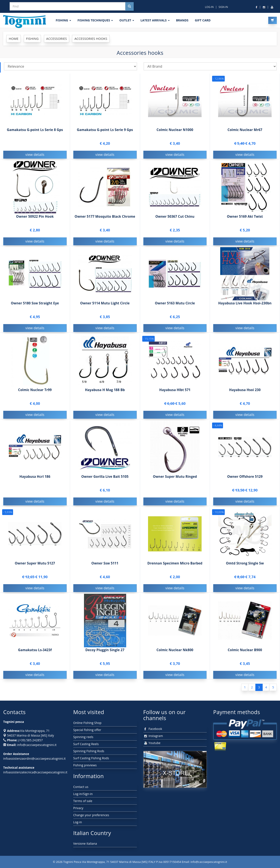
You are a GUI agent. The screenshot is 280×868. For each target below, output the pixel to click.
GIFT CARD (203, 20)
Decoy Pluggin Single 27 (105, 652)
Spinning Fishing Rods (89, 751)
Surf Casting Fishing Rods (91, 758)
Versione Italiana (85, 843)
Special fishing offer (87, 730)
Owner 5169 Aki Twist (245, 218)
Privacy (78, 808)
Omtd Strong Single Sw (245, 565)
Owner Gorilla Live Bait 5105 (105, 479)
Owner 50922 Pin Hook (35, 218)
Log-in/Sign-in (83, 794)
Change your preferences (91, 815)
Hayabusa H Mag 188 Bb (105, 392)
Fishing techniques (95, 20)
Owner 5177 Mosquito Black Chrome (105, 218)
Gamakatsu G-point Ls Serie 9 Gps (105, 130)
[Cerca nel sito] (129, 6)
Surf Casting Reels (86, 744)
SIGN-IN (223, 7)
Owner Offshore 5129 (245, 479)
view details (35, 155)
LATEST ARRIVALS (155, 20)
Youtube (152, 743)
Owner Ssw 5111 (105, 565)
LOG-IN (209, 7)
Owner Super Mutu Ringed (175, 479)
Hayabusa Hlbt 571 (175, 392)
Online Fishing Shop (87, 723)
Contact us (81, 787)
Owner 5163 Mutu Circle (175, 305)
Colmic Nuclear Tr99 (35, 392)
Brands (182, 20)
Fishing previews (85, 765)
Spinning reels (83, 737)
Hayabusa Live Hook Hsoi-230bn (245, 305)
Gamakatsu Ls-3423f (35, 652)
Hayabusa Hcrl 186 (35, 479)
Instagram (153, 736)
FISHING (63, 20)
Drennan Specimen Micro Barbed (175, 565)
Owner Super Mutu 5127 (35, 565)
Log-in (78, 822)
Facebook (153, 729)
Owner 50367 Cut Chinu (175, 218)
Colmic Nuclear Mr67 (245, 130)
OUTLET (127, 20)
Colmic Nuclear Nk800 (175, 652)
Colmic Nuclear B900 (245, 652)
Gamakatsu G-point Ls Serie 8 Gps (35, 130)
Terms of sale (83, 801)
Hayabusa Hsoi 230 (245, 392)
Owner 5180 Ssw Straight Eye (35, 305)
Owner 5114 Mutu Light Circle (105, 305)
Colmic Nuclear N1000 (175, 130)
